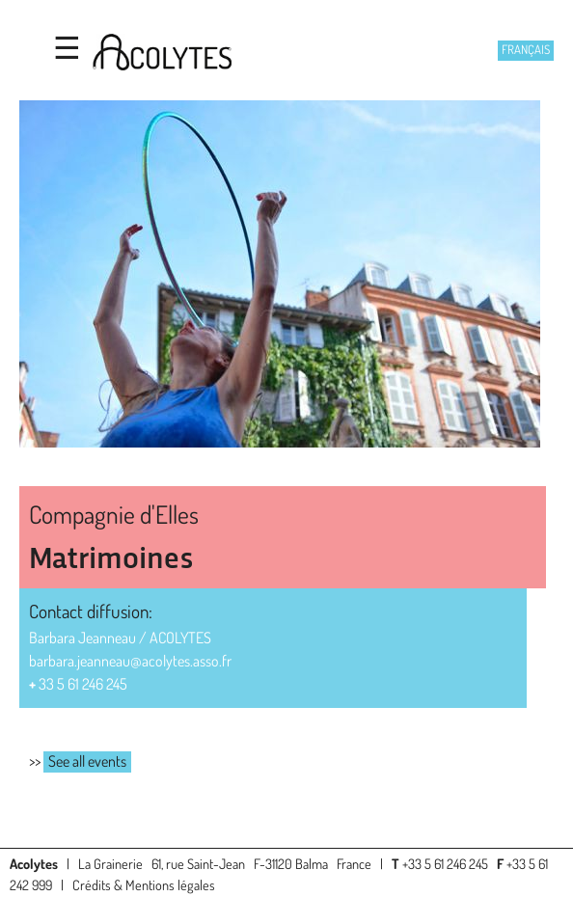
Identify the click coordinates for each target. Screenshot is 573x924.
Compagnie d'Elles (114, 514)
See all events (87, 761)
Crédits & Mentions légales (144, 884)
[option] (286, 277)
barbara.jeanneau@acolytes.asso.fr (130, 661)
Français (526, 49)
